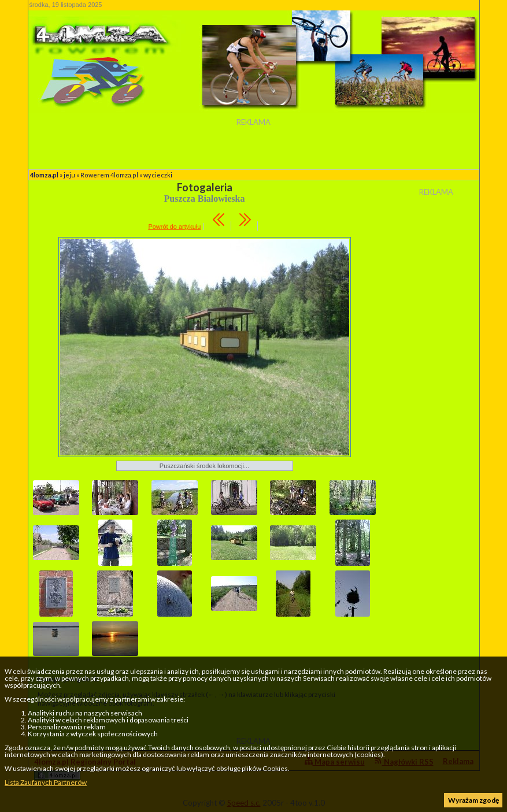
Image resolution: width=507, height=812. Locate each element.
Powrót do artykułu (174, 227)
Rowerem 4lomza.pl (109, 175)
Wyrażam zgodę (473, 800)
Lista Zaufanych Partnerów (46, 782)
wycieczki (158, 175)
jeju (69, 175)
